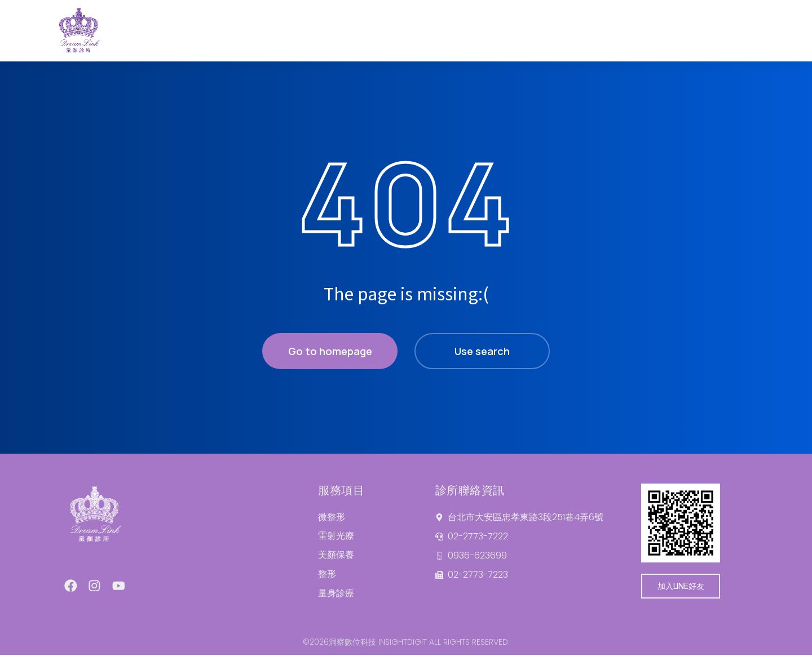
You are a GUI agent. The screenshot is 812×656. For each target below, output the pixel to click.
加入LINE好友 (681, 586)
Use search (482, 351)
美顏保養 (336, 555)
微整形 (332, 517)
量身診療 (336, 594)
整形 (327, 575)
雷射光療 (336, 536)
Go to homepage (330, 351)
